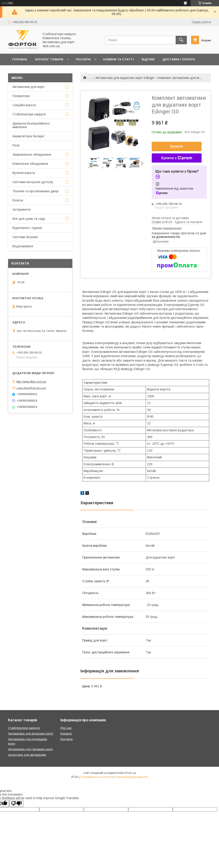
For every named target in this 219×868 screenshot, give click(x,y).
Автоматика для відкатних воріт (31, 734)
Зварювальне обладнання (32, 155)
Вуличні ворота (24, 173)
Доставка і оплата (179, 59)
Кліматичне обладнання (30, 164)
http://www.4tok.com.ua (31, 382)
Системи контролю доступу (33, 182)
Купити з (177, 158)
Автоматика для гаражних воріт (31, 749)
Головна (20, 59)
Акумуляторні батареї (28, 136)
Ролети (18, 200)
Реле (16, 145)
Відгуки (148, 59)
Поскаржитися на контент (96, 777)
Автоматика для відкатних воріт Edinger (125, 78)
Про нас (66, 728)
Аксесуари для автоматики (27, 755)
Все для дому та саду (29, 219)
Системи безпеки (25, 237)
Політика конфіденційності (131, 777)
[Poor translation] (16, 803)
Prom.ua (131, 773)
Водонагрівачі (23, 246)
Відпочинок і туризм (27, 228)
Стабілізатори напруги (29, 114)
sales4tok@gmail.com (31, 388)
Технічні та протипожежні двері (36, 191)
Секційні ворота (24, 105)
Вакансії (66, 734)
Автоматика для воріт (29, 87)
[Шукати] (181, 40)
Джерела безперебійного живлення (31, 125)
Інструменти (22, 210)
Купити (177, 146)
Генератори (21, 96)
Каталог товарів (49, 59)
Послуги (83, 59)
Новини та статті (118, 59)
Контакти (66, 739)
